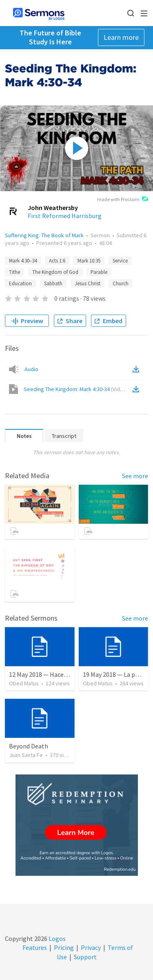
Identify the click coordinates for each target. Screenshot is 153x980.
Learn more (121, 37)
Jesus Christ (88, 283)
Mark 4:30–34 (23, 261)
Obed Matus (24, 683)
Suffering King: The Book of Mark (44, 235)
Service (120, 261)
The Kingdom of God (55, 272)
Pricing (64, 947)
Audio (31, 369)
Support (85, 957)
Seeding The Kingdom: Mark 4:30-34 (76, 389)
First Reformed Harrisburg (65, 216)
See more (135, 476)
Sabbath (53, 283)
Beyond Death (29, 746)
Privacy (91, 947)
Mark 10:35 (89, 261)
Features (35, 947)
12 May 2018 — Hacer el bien (48, 674)
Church (121, 283)
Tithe (14, 272)
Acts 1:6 (57, 261)
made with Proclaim (123, 200)
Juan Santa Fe (26, 755)
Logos (57, 938)
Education (20, 283)
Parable (99, 272)
